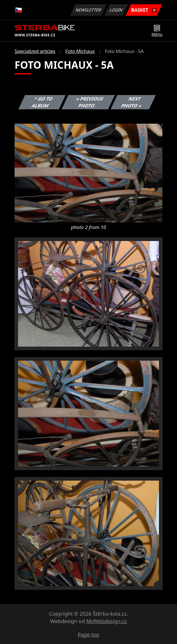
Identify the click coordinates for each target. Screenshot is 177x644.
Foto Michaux (80, 51)
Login (116, 10)
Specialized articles (35, 51)
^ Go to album (42, 102)
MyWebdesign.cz (107, 621)
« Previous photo (90, 102)
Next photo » (132, 102)
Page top (88, 635)
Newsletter (88, 10)
